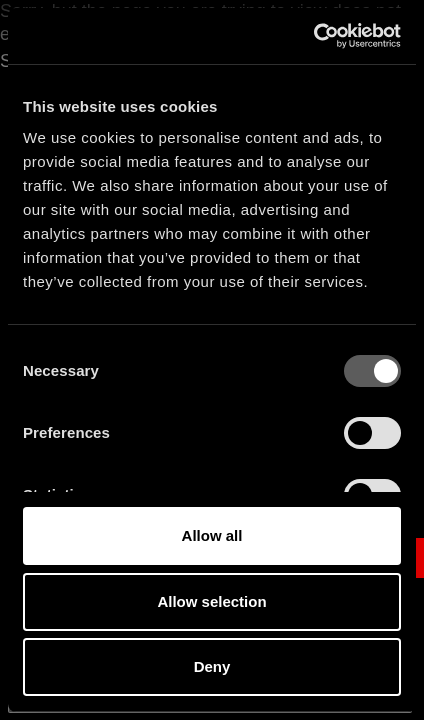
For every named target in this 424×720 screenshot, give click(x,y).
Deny (212, 666)
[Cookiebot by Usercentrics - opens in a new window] (313, 36)
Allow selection (211, 601)
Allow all (212, 535)
